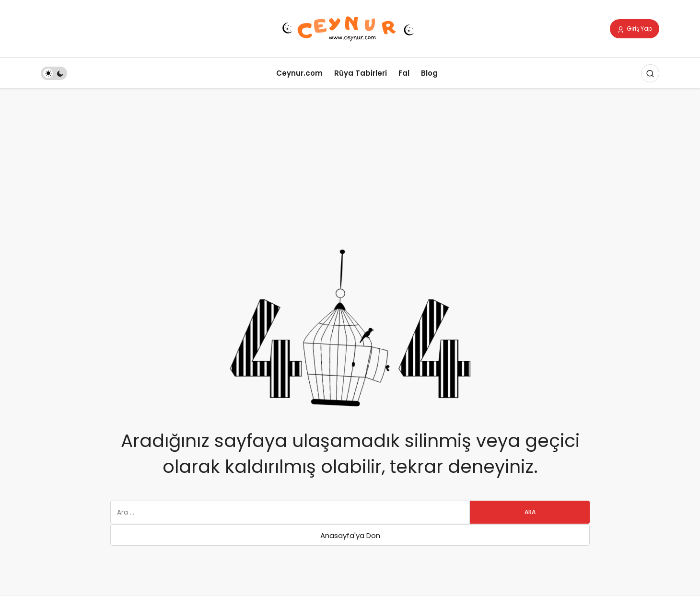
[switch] (54, 73)
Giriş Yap (635, 29)
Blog (429, 73)
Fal (404, 73)
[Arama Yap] (650, 73)
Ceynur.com (299, 73)
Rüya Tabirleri (361, 73)
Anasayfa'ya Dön (350, 535)
